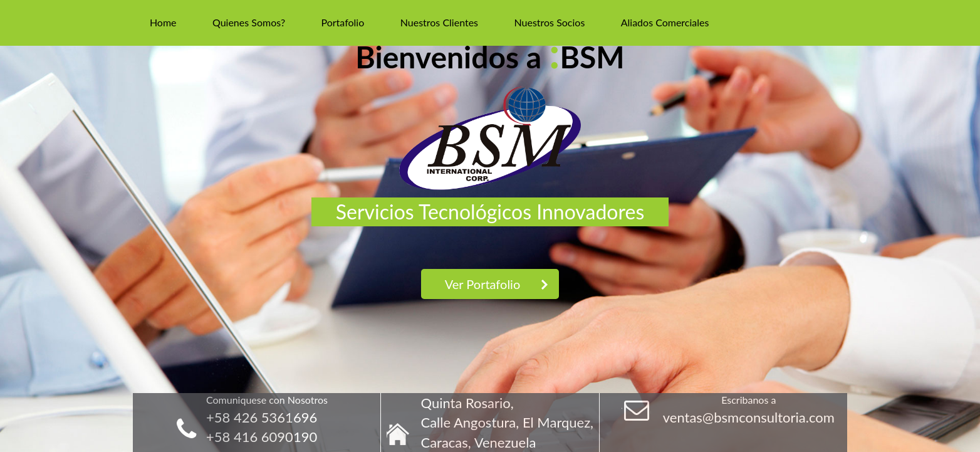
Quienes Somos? (249, 22)
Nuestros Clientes (439, 22)
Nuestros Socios (549, 22)
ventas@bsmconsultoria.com (749, 417)
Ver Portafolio (483, 284)
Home (163, 22)
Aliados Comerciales (665, 22)
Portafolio (343, 22)
